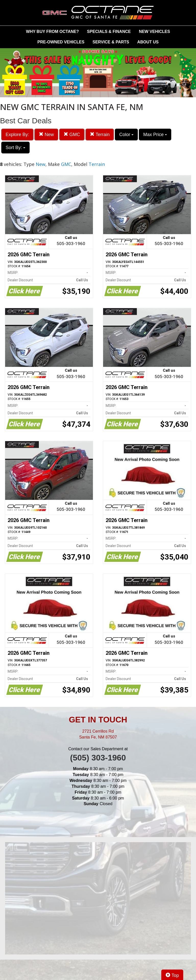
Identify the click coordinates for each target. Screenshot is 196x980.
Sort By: (15, 148)
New (46, 134)
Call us (71, 241)
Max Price (155, 135)
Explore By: (17, 135)
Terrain (100, 134)
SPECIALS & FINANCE (109, 32)
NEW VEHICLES (154, 32)
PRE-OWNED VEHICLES (61, 42)
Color (126, 135)
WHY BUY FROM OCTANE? (52, 32)
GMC (72, 134)
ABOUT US (148, 42)
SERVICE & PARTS (111, 42)
